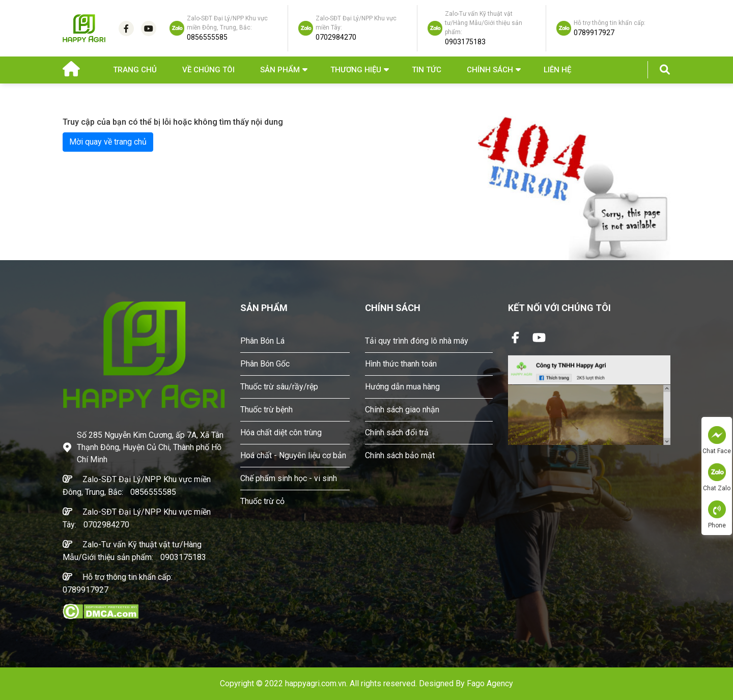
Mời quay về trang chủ (108, 142)
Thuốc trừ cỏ (262, 501)
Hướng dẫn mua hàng (402, 387)
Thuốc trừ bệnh (266, 410)
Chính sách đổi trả (397, 432)
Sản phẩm (280, 70)
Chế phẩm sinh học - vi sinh (289, 478)
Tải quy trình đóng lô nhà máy (417, 341)
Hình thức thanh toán (401, 364)
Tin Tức (427, 70)
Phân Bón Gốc (265, 364)
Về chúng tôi (208, 70)
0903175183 (183, 557)
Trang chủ (135, 70)
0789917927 (86, 590)
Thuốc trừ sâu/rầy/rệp (279, 387)
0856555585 (153, 492)
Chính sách (490, 70)
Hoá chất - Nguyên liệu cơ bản (293, 455)
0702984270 (106, 525)
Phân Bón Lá (262, 341)
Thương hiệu (356, 70)
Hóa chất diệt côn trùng (281, 432)
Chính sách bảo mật (400, 455)
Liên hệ (557, 70)
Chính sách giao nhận (402, 410)
